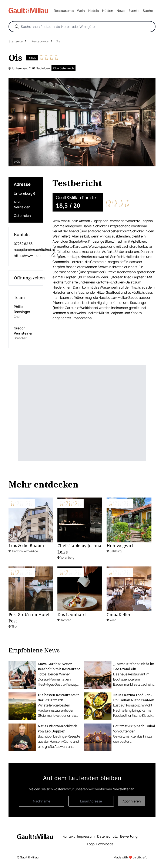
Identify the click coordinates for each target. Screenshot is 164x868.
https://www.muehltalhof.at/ (26, 256)
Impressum (86, 836)
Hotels (93, 11)
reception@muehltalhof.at (26, 250)
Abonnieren (132, 801)
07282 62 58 (23, 244)
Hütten (108, 11)
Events (134, 11)
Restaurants (64, 11)
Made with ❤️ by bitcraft (130, 857)
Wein (81, 11)
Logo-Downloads (100, 844)
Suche (148, 11)
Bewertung (129, 836)
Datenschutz (107, 836)
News (121, 11)
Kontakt (69, 836)
